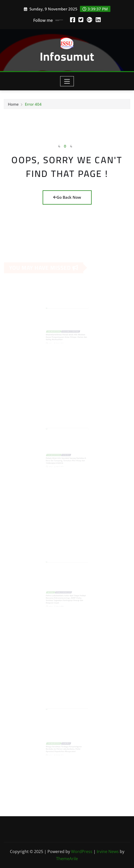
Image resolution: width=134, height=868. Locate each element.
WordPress (82, 852)
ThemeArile (67, 859)
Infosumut (67, 56)
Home (13, 105)
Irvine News (108, 852)
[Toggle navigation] (67, 81)
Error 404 (33, 105)
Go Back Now (67, 197)
